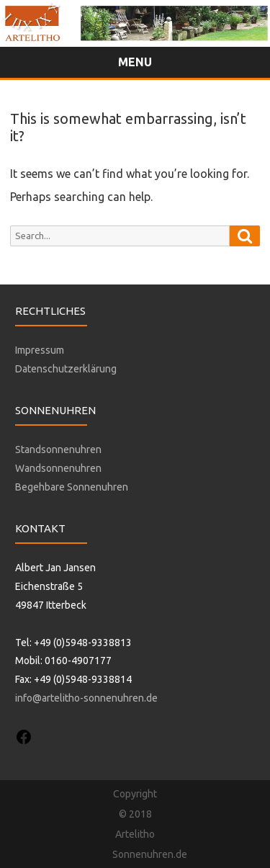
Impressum (40, 350)
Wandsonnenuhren (58, 468)
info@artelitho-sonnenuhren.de (86, 698)
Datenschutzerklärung (66, 369)
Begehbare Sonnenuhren (72, 487)
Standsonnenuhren (58, 449)
